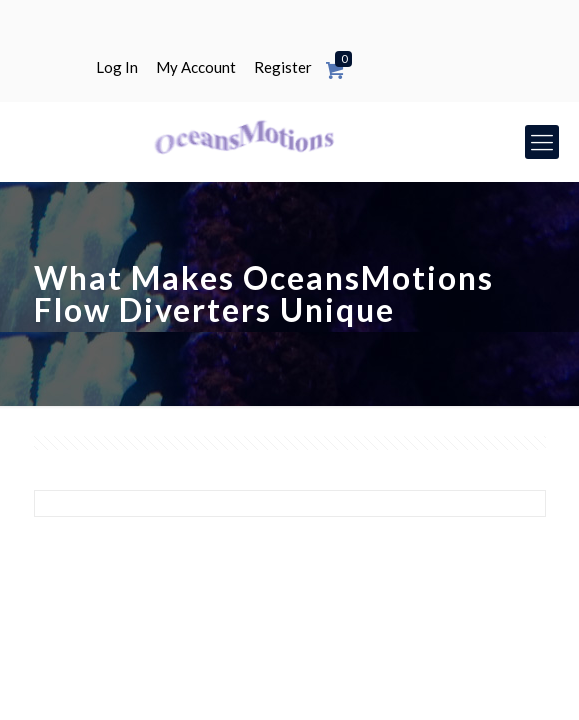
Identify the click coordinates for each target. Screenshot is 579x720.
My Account (196, 67)
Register (283, 67)
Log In (117, 67)
